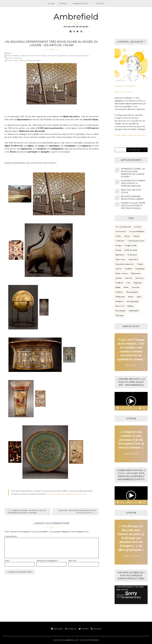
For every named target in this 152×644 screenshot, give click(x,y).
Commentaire (11, 536)
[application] (131, 401)
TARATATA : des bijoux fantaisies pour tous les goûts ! (77, 512)
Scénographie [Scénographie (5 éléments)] (133, 301)
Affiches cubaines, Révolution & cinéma (132, 198)
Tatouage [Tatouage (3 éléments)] (120, 315)
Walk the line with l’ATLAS (131, 191)
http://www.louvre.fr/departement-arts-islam (67, 494)
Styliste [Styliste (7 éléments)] (131, 306)
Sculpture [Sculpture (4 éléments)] (120, 301)
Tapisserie (18, 58)
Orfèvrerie (9, 58)
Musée (86, 56)
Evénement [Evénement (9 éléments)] (132, 255)
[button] (131, 401)
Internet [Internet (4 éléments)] (129, 278)
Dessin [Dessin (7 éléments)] (118, 250)
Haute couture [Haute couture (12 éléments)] (122, 273)
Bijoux (9, 56)
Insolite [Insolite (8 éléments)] (119, 278)
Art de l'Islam (12, 60)
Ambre (9, 53)
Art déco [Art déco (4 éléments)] (138, 227)
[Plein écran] (144, 408)
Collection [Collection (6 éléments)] (120, 241)
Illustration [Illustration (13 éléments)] (136, 273)
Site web (72, 561)
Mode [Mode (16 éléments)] (126, 287)
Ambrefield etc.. (81, 3)
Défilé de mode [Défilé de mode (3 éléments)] (131, 250)
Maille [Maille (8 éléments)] (118, 287)
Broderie (16, 56)
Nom (7, 561)
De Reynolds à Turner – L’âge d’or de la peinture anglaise (134, 183)
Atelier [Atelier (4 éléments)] (118, 236)
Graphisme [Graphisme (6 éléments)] (140, 269)
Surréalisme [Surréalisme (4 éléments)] (121, 311)
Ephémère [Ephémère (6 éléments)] (120, 255)
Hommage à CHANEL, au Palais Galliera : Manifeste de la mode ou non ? (133, 173)
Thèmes (63, 3)
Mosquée (79, 56)
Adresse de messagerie (48, 561)
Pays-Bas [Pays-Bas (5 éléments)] (136, 287)
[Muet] (140, 408)
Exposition (62, 56)
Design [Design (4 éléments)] (119, 245)
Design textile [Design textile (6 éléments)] (131, 245)
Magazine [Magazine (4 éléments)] (138, 283)
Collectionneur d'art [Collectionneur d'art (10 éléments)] (136, 241)
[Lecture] (118, 408)
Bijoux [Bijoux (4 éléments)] (127, 236)
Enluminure (52, 56)
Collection (23, 60)
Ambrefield (76, 17)
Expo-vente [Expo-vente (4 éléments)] (120, 259)
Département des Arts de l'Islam (34, 56)
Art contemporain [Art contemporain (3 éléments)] (123, 227)
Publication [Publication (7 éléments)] (120, 297)
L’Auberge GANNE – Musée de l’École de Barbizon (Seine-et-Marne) (27, 512)
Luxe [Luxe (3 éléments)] (129, 283)
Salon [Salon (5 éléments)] (139, 297)
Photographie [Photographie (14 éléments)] (132, 292)
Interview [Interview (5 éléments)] (140, 278)
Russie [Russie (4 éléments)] (131, 297)
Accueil (51, 3)
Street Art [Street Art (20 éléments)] (120, 306)
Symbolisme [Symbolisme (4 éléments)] (134, 311)
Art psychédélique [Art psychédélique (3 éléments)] (137, 231)
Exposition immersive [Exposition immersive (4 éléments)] (125, 264)
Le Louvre (71, 56)
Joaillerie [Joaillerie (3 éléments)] (119, 283)
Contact (100, 3)
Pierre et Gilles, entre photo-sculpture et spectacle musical (133, 206)
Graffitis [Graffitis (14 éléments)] (129, 269)
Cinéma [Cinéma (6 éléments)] (136, 236)
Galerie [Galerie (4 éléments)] (119, 269)
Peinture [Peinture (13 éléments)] (119, 292)
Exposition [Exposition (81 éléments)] (133, 259)
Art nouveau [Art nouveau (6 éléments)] (121, 231)
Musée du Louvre (34, 60)
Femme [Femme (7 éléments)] (140, 264)
